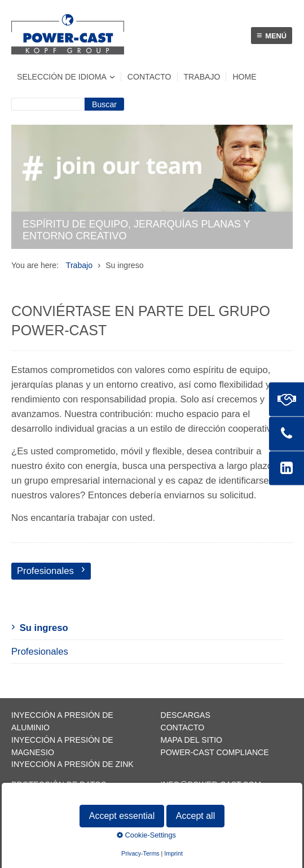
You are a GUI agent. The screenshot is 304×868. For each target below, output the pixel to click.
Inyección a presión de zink (72, 764)
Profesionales (40, 652)
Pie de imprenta (46, 797)
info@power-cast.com (211, 784)
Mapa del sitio (192, 740)
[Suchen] (104, 104)
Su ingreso (44, 628)
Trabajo (202, 77)
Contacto (149, 77)
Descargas (186, 715)
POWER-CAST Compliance (215, 752)
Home (244, 77)
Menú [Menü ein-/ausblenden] (272, 35)
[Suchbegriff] (48, 104)
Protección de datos (59, 784)
